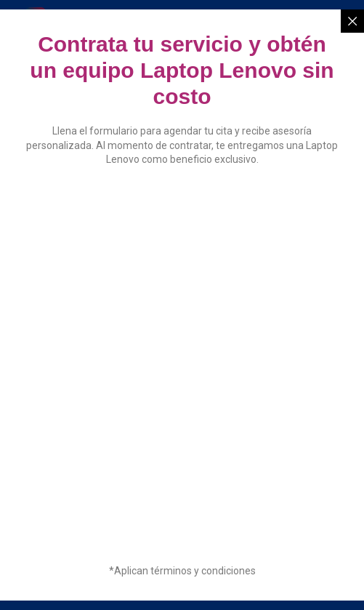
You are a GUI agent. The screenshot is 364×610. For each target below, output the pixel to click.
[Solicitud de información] (181, 364)
